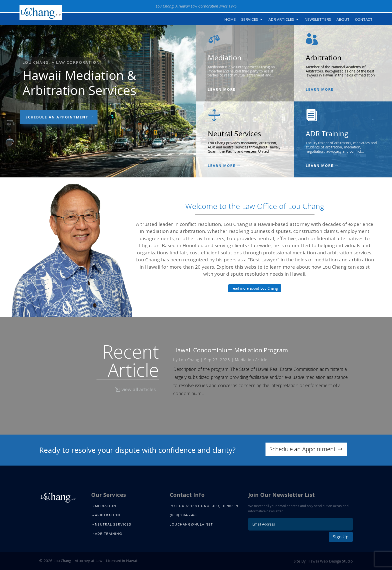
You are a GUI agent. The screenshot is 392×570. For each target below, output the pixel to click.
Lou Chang (189, 360)
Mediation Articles (252, 360)
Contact (364, 20)
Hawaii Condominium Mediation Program (231, 350)
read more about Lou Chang (255, 288)
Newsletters (318, 20)
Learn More (222, 89)
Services (250, 20)
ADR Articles (281, 20)
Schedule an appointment (57, 117)
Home (230, 20)
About (343, 20)
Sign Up (341, 537)
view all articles (139, 389)
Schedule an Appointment (302, 449)
